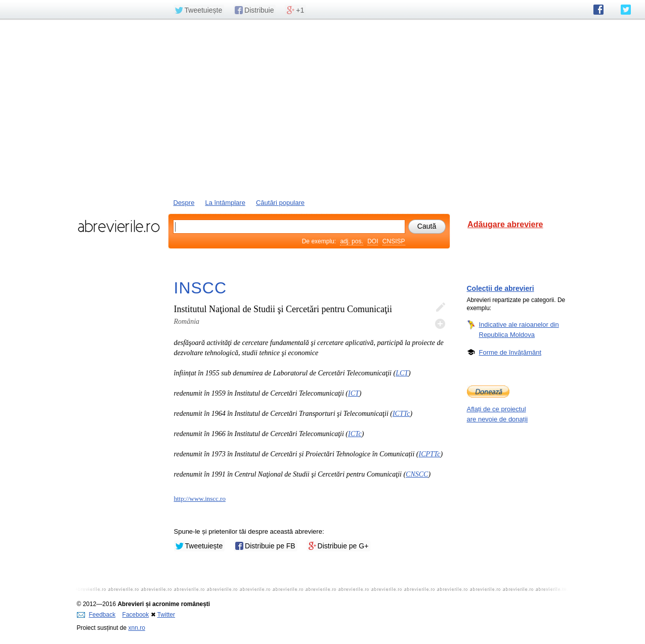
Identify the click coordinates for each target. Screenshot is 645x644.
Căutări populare (280, 203)
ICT (354, 393)
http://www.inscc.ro (200, 499)
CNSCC (417, 474)
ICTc (355, 434)
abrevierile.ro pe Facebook (598, 10)
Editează (440, 308)
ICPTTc (430, 454)
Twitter (166, 615)
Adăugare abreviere (505, 224)
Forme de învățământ (510, 352)
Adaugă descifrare (440, 324)
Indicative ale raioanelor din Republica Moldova (519, 329)
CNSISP (394, 241)
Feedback (96, 615)
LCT (402, 373)
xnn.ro (137, 628)
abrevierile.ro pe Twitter (626, 10)
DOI (373, 241)
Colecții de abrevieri (501, 288)
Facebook (136, 615)
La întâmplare (225, 203)
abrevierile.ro (119, 226)
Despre (184, 203)
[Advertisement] (323, 108)
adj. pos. (351, 241)
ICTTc (401, 414)
